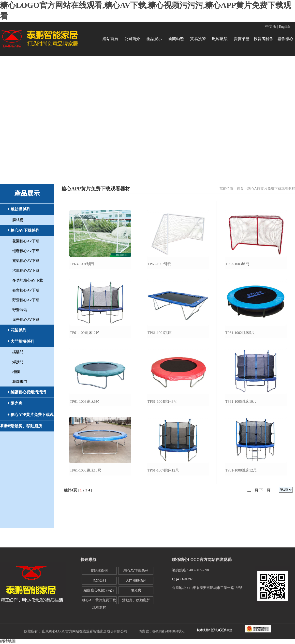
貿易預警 (198, 39)
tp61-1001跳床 (160, 333)
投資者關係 (264, 39)
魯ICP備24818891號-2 (169, 631)
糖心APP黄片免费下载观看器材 (99, 601)
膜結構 (18, 220)
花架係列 (99, 580)
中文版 (271, 27)
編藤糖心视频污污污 (99, 590)
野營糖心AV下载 (26, 300)
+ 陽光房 (15, 403)
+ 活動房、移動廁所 (25, 426)
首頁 (240, 189)
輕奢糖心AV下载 (26, 251)
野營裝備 (20, 310)
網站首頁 (110, 39)
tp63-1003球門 (237, 264)
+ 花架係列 (17, 330)
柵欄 (16, 372)
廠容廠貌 (220, 39)
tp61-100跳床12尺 (85, 333)
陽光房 (136, 590)
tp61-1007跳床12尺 (163, 470)
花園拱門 (20, 382)
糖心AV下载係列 (136, 571)
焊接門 (18, 362)
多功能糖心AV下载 (28, 280)
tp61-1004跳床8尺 (162, 401)
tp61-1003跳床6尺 (85, 401)
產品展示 (154, 39)
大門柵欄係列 (136, 580)
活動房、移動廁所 (136, 600)
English (284, 27)
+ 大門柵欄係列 (21, 341)
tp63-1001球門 (82, 264)
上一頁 (253, 490)
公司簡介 (132, 39)
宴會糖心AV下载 (26, 290)
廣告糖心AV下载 (26, 320)
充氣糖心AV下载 (26, 261)
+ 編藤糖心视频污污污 (27, 392)
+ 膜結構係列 (19, 209)
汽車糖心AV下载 (26, 271)
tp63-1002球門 (160, 264)
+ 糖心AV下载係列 (23, 230)
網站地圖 (8, 641)
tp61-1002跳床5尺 (240, 333)
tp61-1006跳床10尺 (86, 470)
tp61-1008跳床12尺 (241, 470)
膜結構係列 (99, 571)
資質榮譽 (242, 39)
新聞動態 (176, 39)
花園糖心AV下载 (26, 241)
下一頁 (265, 490)
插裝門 (18, 352)
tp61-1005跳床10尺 (241, 401)
